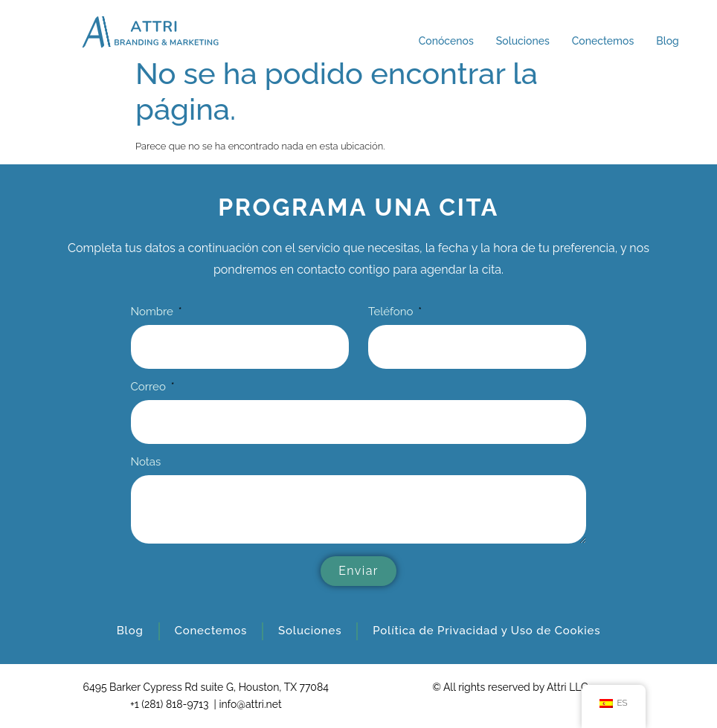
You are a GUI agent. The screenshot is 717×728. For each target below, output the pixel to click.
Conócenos (446, 41)
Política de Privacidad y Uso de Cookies (486, 631)
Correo (150, 387)
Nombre (154, 312)
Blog (668, 41)
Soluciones (523, 41)
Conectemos (603, 41)
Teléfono (392, 312)
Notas (146, 463)
